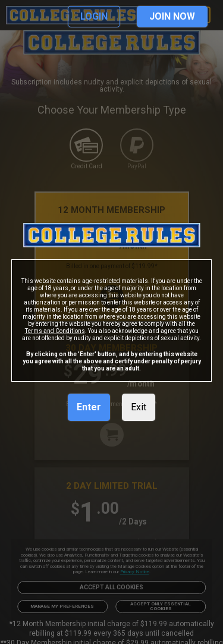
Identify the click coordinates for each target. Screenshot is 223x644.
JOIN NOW (172, 16)
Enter (89, 407)
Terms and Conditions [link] (55, 331)
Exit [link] (139, 407)
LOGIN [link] (94, 16)
